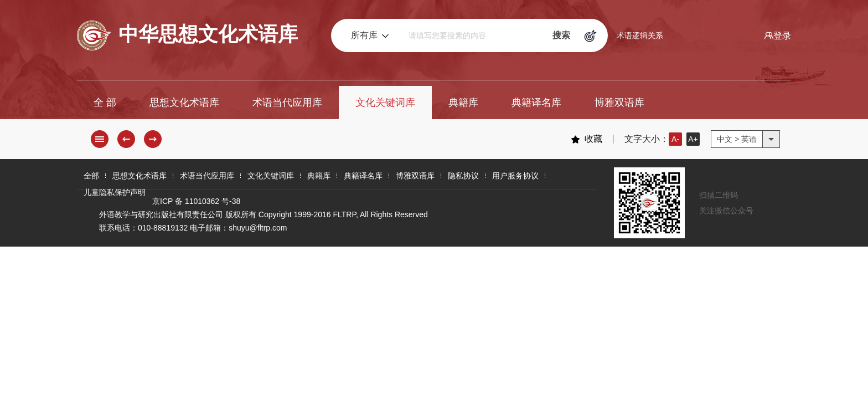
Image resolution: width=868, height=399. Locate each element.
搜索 (561, 35)
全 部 (105, 103)
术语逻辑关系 (640, 35)
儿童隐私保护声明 (115, 192)
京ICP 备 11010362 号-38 (196, 201)
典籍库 (463, 103)
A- (675, 139)
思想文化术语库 (184, 103)
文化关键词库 (385, 103)
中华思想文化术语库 (187, 35)
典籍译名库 (536, 103)
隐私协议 (463, 176)
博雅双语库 (619, 103)
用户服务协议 (515, 176)
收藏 (587, 139)
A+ (693, 139)
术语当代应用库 (287, 103)
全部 (91, 176)
